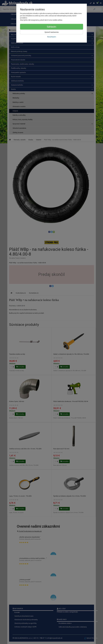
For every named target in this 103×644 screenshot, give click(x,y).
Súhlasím (51, 27)
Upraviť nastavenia (52, 32)
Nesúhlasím (52, 37)
